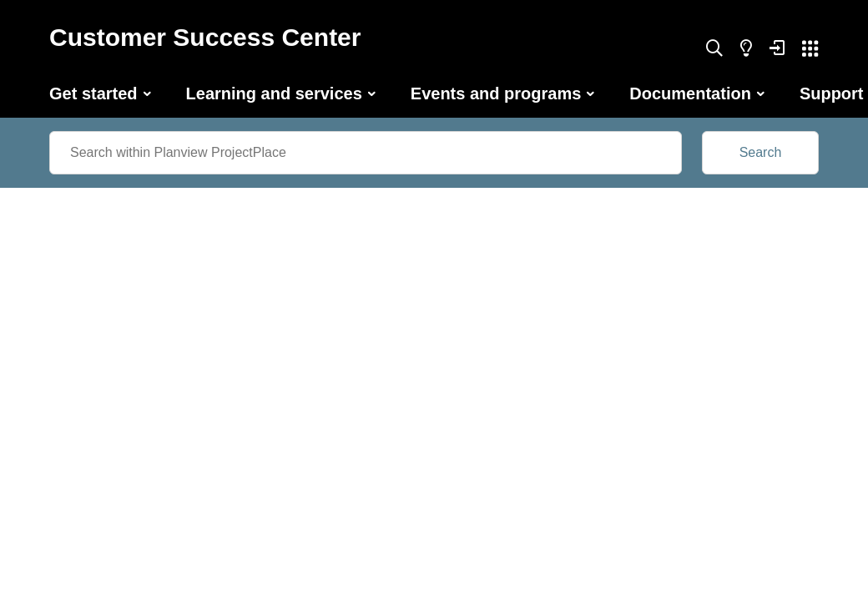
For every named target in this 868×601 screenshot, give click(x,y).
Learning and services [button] (274, 93)
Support (832, 93)
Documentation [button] (690, 93)
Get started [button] (93, 93)
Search (761, 152)
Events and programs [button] (496, 93)
